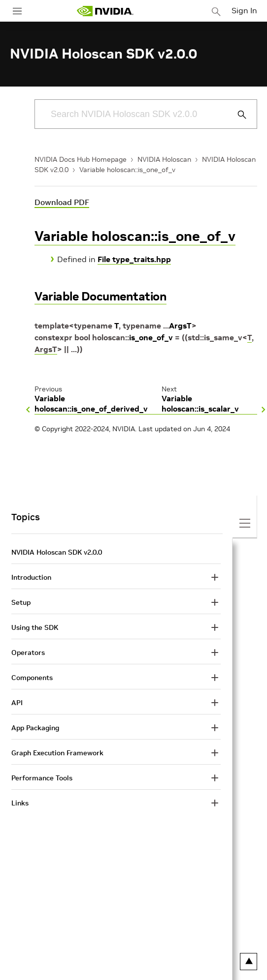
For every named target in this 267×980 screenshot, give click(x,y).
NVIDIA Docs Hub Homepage (81, 159)
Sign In (244, 10)
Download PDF (62, 202)
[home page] (105, 11)
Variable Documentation (100, 296)
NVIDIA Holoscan (164, 159)
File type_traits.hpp (134, 259)
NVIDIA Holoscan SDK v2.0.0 (57, 552)
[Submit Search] (236, 115)
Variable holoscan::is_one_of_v (127, 170)
